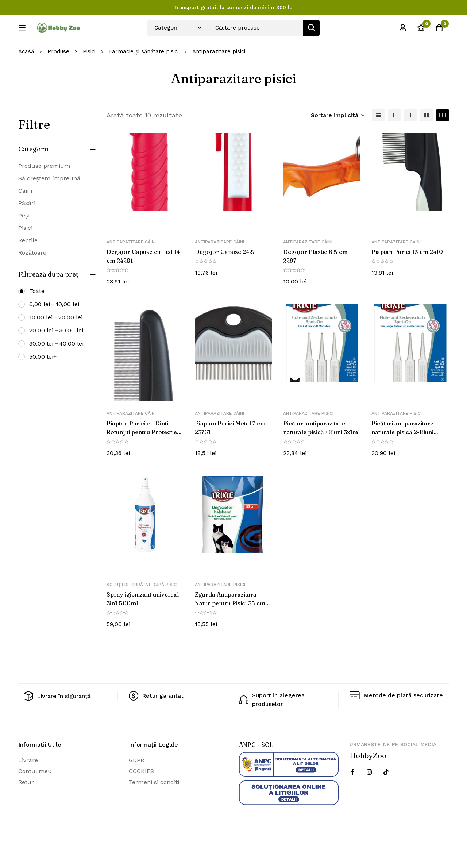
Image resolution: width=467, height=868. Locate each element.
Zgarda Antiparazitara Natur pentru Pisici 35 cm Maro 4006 (230, 628)
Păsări (27, 227)
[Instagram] (369, 796)
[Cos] (439, 30)
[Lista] (378, 139)
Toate (37, 315)
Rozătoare (32, 277)
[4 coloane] (427, 139)
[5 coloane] (443, 139)
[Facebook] (352, 796)
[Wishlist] (421, 30)
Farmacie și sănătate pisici (144, 76)
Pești (25, 240)
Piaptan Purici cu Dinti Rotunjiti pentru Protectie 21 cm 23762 (142, 456)
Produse (58, 76)
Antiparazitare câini (131, 266)
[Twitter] (386, 796)
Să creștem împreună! (50, 202)
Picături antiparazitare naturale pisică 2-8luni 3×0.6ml (402, 456)
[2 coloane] (394, 139)
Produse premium (44, 190)
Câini (25, 215)
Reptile (28, 264)
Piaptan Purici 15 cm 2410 (407, 276)
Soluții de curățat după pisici (142, 609)
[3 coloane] (410, 139)
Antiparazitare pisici (308, 437)
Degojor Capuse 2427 (225, 276)
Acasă (26, 76)
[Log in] (403, 30)
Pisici (89, 76)
